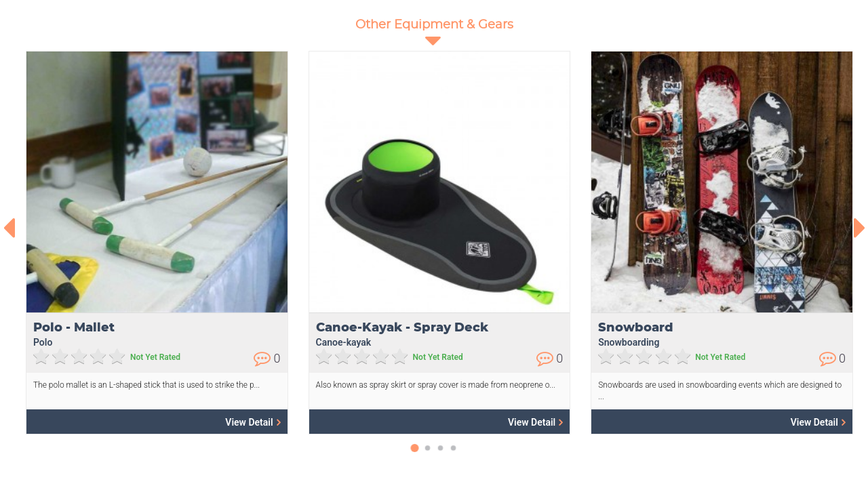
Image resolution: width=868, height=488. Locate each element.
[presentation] (8, 228)
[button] (415, 455)
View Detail (253, 422)
